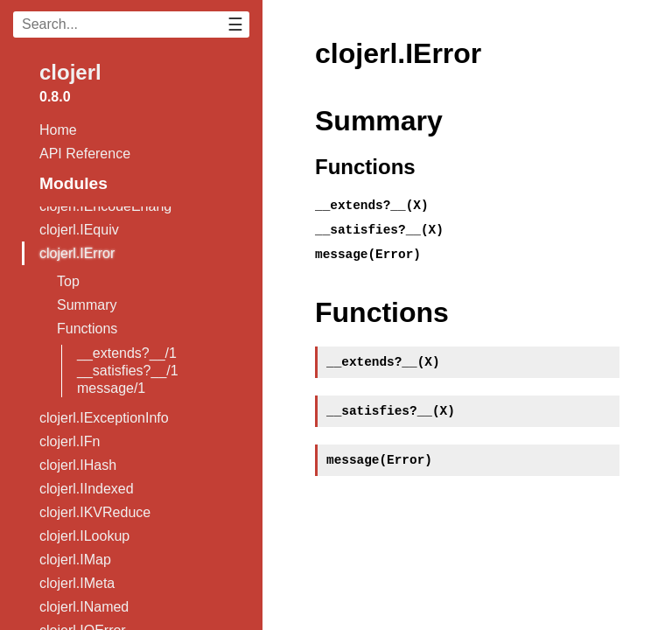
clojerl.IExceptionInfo (104, 418)
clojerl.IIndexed (87, 489)
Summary (87, 305)
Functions (87, 329)
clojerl (70, 72)
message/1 (111, 388)
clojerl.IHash (78, 465)
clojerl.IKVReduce (95, 512)
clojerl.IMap (75, 560)
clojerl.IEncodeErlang (105, 206)
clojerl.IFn (70, 441)
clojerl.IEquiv (79, 230)
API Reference (85, 154)
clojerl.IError (77, 253)
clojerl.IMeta (77, 583)
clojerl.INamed (84, 607)
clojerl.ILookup (84, 536)
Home (58, 130)
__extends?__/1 (127, 353)
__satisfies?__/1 (128, 371)
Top (68, 281)
